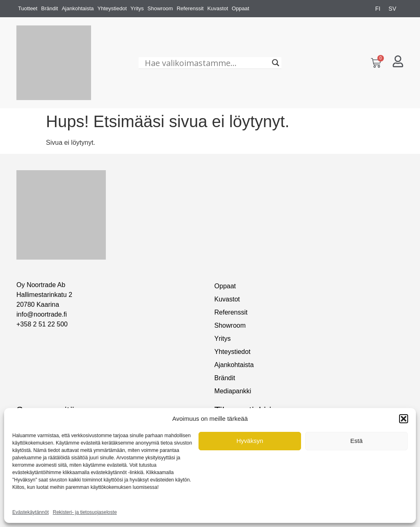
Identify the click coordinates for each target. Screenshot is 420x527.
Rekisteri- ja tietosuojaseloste (85, 512)
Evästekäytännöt (31, 512)
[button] (404, 419)
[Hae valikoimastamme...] (206, 63)
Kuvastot (218, 8)
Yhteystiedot (112, 8)
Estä (356, 441)
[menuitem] (378, 9)
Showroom (160, 8)
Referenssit (190, 8)
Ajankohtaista (78, 8)
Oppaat (241, 8)
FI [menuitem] (378, 9)
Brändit (49, 8)
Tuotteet (28, 8)
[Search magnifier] (276, 63)
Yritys (137, 8)
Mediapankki (233, 391)
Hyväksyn (250, 441)
